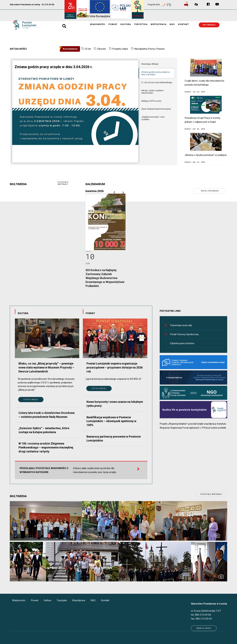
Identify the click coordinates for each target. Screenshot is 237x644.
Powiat (113, 24)
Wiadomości (98, 24)
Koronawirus (70, 49)
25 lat (88, 49)
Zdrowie (102, 49)
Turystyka (141, 24)
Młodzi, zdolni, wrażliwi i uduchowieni (153, 92)
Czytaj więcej (31, 400)
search (64, 25)
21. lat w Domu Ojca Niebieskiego (157, 82)
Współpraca (159, 24)
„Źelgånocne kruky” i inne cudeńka (153, 118)
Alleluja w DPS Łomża (151, 101)
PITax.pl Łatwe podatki (214, 428)
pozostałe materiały (63, 183)
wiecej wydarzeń (210, 191)
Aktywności (209, 25)
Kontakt (183, 24)
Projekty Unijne (120, 49)
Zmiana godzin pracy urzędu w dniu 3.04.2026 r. (155, 73)
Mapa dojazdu (204, 628)
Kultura (126, 24)
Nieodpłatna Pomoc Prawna (149, 49)
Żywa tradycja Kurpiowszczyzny (156, 109)
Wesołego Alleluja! (150, 64)
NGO (172, 24)
